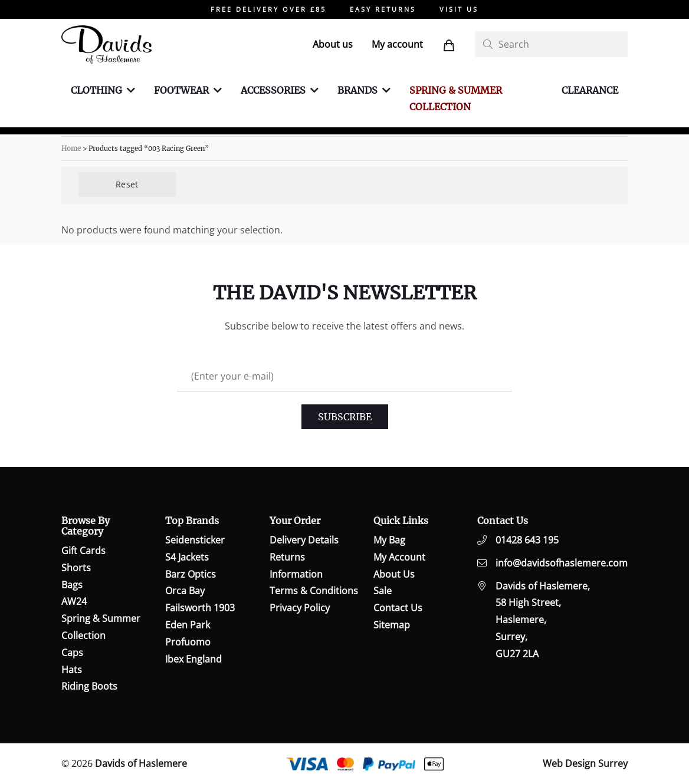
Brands (357, 90)
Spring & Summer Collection (456, 99)
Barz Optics (191, 574)
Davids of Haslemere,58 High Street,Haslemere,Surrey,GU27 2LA (543, 620)
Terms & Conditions (314, 591)
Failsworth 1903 (200, 608)
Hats (72, 670)
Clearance (590, 90)
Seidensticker (195, 540)
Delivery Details (304, 540)
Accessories (273, 90)
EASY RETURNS (383, 9)
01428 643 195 (527, 540)
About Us (394, 574)
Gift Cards (83, 551)
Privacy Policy (300, 608)
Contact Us (398, 608)
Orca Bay (185, 591)
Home (71, 149)
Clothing (96, 90)
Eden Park (188, 625)
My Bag (389, 540)
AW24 (74, 601)
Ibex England (193, 659)
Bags (72, 585)
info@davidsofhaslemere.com (562, 563)
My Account (399, 557)
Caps (72, 653)
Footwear (181, 90)
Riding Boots (89, 686)
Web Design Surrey (585, 763)
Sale (383, 591)
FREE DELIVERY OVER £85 (268, 9)
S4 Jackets (187, 557)
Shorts (76, 568)
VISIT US (459, 9)
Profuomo (188, 642)
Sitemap (392, 625)
